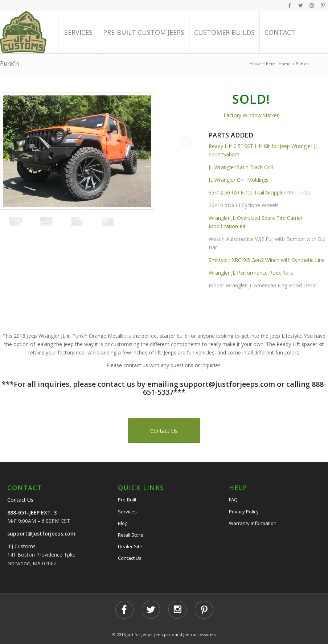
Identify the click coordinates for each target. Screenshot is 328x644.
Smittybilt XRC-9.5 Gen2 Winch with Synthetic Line (267, 260)
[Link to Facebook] (290, 5)
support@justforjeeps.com (41, 534)
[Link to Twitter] (301, 5)
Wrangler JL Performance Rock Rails (252, 273)
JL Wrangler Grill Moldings (239, 180)
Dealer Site (130, 546)
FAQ (233, 500)
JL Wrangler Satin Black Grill (241, 167)
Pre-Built (127, 500)
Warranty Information (253, 523)
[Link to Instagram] (311, 5)
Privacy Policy (244, 512)
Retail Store (131, 535)
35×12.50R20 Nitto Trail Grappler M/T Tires (259, 192)
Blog (123, 523)
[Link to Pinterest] (323, 5)
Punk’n (9, 63)
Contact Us (20, 500)
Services (127, 512)
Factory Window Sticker (251, 115)
